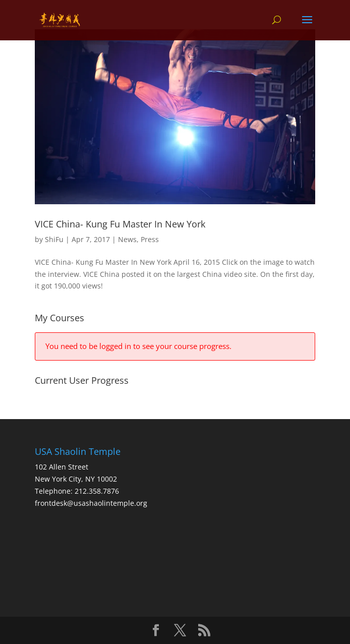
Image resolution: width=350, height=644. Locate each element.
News (127, 239)
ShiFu (54, 239)
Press (150, 239)
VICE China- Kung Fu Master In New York (120, 224)
